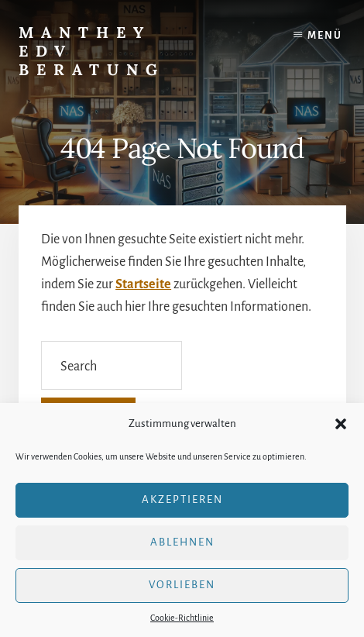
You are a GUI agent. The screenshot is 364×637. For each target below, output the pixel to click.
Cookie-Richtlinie (182, 618)
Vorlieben (182, 585)
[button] (341, 424)
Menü (325, 36)
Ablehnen (182, 542)
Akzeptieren (182, 499)
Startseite (143, 284)
